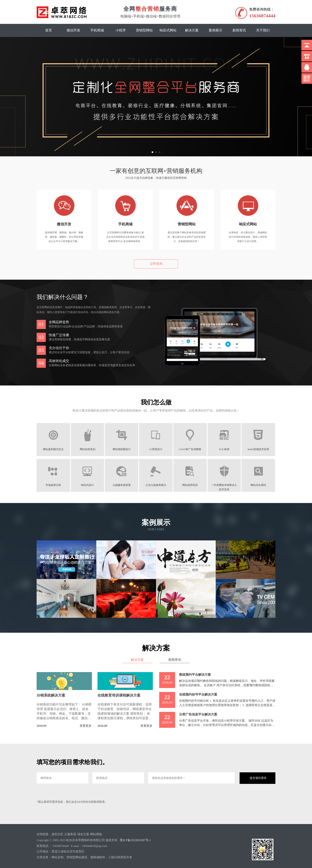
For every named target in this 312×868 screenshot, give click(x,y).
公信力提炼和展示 (156, 485)
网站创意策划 (88, 449)
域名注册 (83, 834)
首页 (49, 30)
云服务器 (70, 834)
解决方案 (192, 30)
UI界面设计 (156, 449)
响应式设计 (88, 485)
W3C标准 (225, 449)
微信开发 (73, 30)
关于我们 (263, 30)
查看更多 (86, 726)
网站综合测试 (259, 485)
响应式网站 (168, 30)
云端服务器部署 (122, 485)
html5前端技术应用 (259, 449)
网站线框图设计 (122, 449)
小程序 (121, 30)
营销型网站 (144, 30)
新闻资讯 (239, 30)
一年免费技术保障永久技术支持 (224, 485)
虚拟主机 (57, 834)
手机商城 (97, 30)
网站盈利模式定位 (53, 449)
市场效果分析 (53, 485)
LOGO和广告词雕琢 (190, 449)
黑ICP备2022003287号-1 (135, 840)
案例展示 (215, 30)
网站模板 (96, 834)
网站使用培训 (190, 485)
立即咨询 (156, 264)
